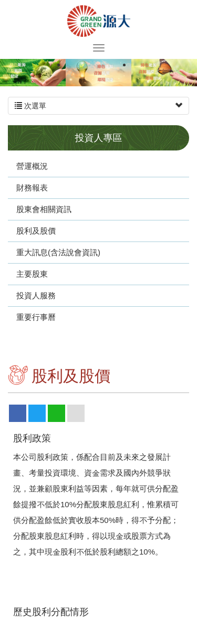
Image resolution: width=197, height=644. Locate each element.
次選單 (98, 106)
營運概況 (32, 166)
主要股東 (32, 274)
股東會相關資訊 (44, 209)
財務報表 (32, 188)
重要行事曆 (36, 317)
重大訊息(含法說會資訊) (58, 252)
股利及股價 (36, 231)
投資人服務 (36, 295)
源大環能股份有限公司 (99, 21)
